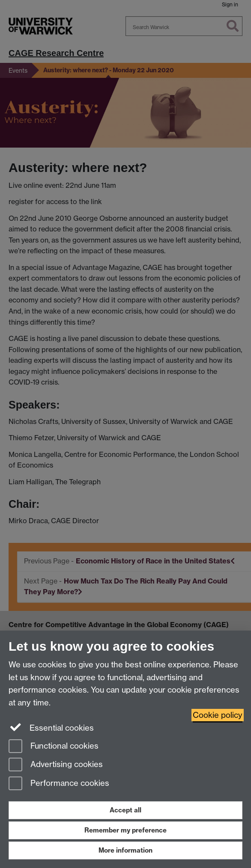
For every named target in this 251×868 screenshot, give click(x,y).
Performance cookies (59, 784)
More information (125, 850)
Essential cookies (51, 727)
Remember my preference (125, 830)
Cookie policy (218, 715)
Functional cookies (54, 747)
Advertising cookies (56, 765)
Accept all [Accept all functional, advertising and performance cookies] (125, 810)
